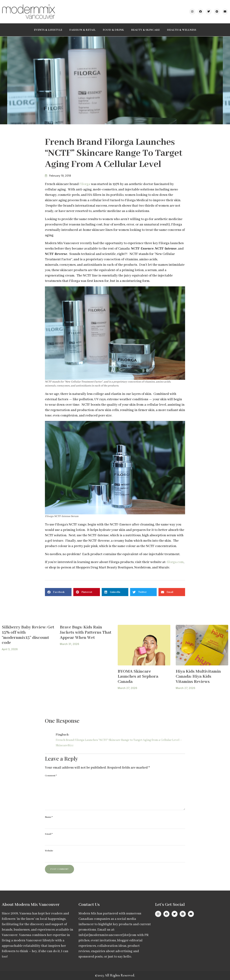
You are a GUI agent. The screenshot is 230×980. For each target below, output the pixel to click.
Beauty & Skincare (145, 30)
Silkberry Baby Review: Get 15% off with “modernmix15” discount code (28, 635)
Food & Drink (113, 30)
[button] (58, 592)
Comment (51, 776)
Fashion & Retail (82, 30)
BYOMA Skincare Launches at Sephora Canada (138, 677)
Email (49, 834)
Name (49, 817)
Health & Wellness (182, 30)
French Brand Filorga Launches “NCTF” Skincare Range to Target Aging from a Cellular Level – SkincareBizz (119, 743)
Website (49, 851)
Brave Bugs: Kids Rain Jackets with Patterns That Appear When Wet (86, 632)
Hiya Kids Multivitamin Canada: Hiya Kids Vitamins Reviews (198, 677)
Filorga (85, 184)
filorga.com (175, 562)
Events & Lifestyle (48, 30)
